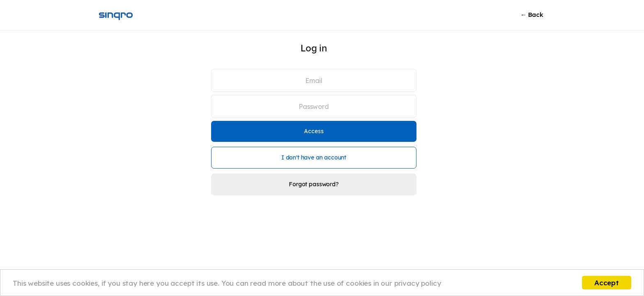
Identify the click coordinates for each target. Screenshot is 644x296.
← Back (532, 15)
